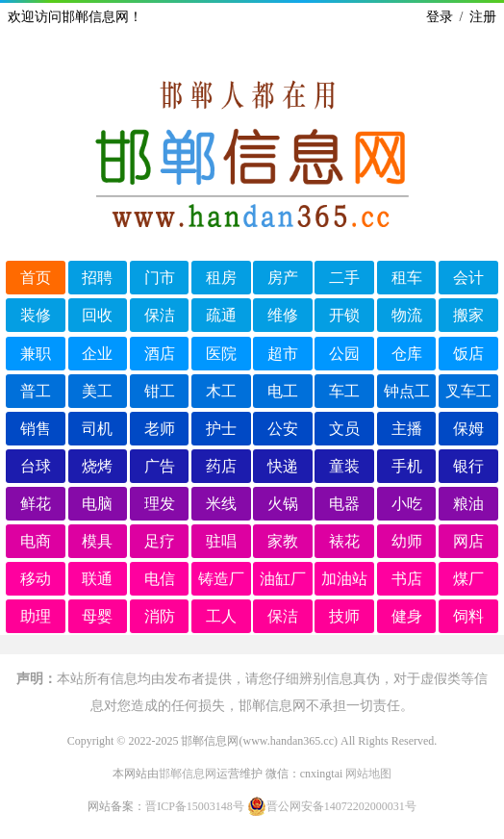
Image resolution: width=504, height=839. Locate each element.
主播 (407, 429)
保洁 (160, 315)
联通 (97, 579)
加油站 (344, 579)
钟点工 (407, 391)
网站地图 (368, 774)
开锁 (344, 315)
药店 (221, 466)
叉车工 (468, 391)
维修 (283, 315)
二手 (344, 278)
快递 (283, 466)
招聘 (97, 278)
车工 (344, 391)
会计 (468, 278)
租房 (221, 278)
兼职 (36, 354)
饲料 (468, 616)
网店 (468, 541)
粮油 (468, 504)
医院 (221, 354)
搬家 (468, 315)
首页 (36, 278)
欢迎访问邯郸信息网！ (75, 17)
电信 (160, 579)
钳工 (160, 391)
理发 (160, 504)
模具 (97, 541)
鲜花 (36, 504)
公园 (344, 354)
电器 (344, 504)
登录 (440, 17)
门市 (160, 278)
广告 (160, 466)
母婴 (97, 616)
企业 (97, 354)
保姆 (468, 429)
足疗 (160, 541)
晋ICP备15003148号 (195, 806)
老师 (160, 429)
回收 (97, 315)
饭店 (468, 354)
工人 (221, 616)
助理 (36, 616)
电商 (36, 541)
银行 (468, 466)
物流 (407, 315)
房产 (283, 278)
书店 (407, 579)
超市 (283, 354)
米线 (221, 504)
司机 (97, 429)
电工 (283, 391)
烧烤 (97, 466)
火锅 (283, 504)
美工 (97, 391)
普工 (36, 391)
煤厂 (468, 579)
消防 (160, 616)
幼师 (407, 541)
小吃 (407, 504)
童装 (344, 466)
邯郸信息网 (188, 774)
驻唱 (221, 541)
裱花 (344, 541)
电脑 (97, 504)
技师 (344, 616)
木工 (221, 391)
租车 (407, 278)
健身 (407, 616)
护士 (221, 429)
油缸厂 (283, 579)
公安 (283, 429)
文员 (344, 429)
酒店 (160, 354)
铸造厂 (221, 579)
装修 (36, 315)
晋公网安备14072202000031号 (332, 806)
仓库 (407, 354)
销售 (36, 429)
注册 (483, 17)
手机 (407, 466)
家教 (283, 541)
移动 (36, 579)
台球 (36, 466)
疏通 (221, 315)
